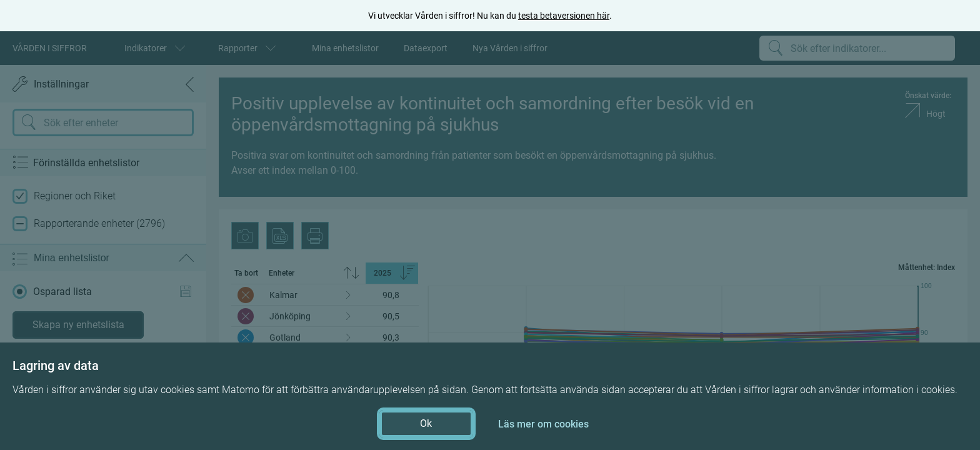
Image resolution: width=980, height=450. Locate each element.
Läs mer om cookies (543, 424)
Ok (426, 423)
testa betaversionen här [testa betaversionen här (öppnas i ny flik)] (564, 16)
